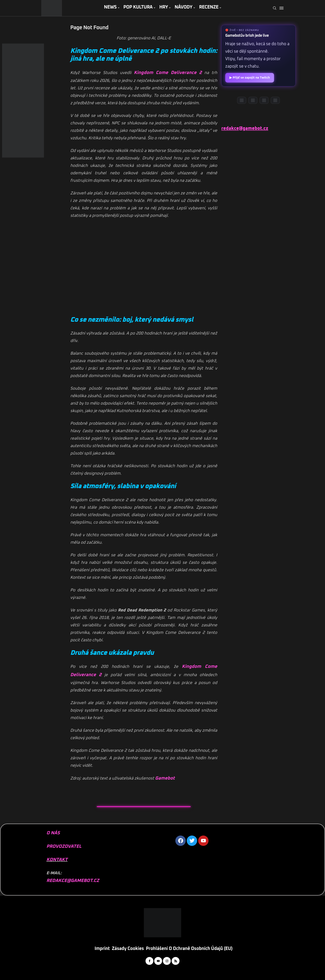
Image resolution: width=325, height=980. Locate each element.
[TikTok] (275, 100)
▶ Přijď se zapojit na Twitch (250, 78)
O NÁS (53, 833)
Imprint (102, 949)
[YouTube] (253, 100)
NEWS (110, 7)
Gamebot (165, 778)
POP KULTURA (138, 7)
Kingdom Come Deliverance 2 (168, 73)
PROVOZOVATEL (64, 847)
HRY (164, 7)
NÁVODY (184, 7)
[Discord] (242, 100)
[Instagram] (264, 100)
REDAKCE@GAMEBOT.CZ (73, 881)
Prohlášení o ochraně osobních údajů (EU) (189, 949)
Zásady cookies (128, 949)
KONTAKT (57, 860)
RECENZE (209, 7)
